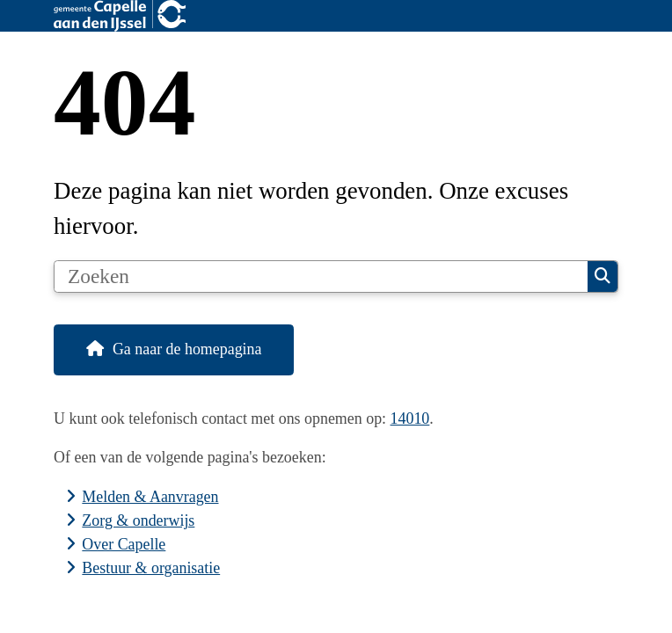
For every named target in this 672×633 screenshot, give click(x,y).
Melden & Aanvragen (150, 497)
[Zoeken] (321, 277)
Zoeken (603, 276)
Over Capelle (124, 544)
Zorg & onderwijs (138, 520)
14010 (410, 418)
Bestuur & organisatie (151, 568)
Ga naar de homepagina (187, 349)
